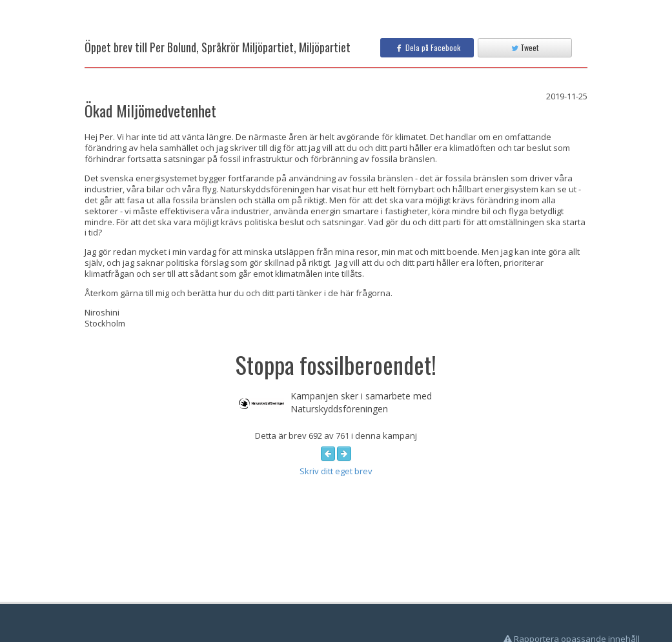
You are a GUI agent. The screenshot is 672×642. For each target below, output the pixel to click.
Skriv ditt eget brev (336, 471)
